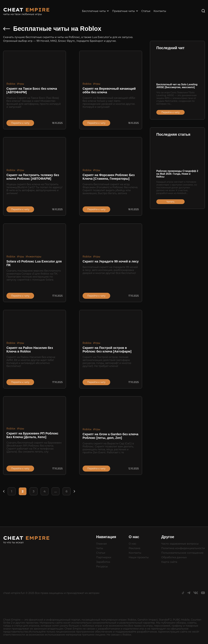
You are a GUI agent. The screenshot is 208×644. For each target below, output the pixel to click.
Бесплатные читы (94, 11)
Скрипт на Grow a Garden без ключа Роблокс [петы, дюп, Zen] (110, 436)
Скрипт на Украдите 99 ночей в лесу (111, 261)
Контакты (160, 11)
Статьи (146, 11)
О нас (133, 544)
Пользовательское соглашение (182, 553)
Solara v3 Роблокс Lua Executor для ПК (34, 263)
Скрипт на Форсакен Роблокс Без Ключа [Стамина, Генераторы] (109, 177)
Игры (21, 84)
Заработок (103, 562)
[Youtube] (203, 593)
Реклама (135, 548)
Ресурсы (102, 566)
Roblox (11, 84)
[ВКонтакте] (196, 593)
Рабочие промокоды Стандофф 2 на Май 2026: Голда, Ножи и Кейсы (177, 174)
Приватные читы (124, 11)
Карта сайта (169, 562)
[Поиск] (203, 11)
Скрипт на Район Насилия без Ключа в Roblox (30, 350)
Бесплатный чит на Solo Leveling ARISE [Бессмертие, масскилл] (177, 86)
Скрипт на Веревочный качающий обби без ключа (109, 90)
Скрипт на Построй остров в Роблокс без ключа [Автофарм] (107, 350)
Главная (102, 544)
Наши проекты (139, 557)
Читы (100, 548)
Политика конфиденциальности (183, 548)
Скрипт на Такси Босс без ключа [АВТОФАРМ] (32, 90)
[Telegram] (189, 593)
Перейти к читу (20, 123)
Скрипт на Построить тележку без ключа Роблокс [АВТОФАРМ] (33, 177)
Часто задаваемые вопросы (180, 544)
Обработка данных (174, 557)
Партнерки (104, 557)
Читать (171, 202)
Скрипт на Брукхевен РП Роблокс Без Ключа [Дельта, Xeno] (32, 435)
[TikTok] (183, 593)
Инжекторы (34, 257)
